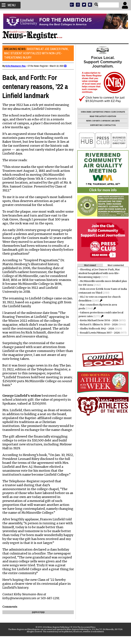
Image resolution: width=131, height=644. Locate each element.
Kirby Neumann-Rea (17, 66)
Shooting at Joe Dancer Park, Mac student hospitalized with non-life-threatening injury (37, 53)
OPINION (105, 121)
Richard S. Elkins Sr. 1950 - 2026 (98, 324)
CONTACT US (109, 125)
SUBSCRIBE (85, 112)
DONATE (120, 112)
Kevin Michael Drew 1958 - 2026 (98, 320)
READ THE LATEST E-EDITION (102, 116)
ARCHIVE (115, 121)
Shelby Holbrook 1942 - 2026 (96, 329)
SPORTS (96, 121)
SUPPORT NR (95, 125)
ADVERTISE (97, 112)
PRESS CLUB (109, 112)
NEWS (88, 121)
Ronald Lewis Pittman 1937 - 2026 (99, 333)
